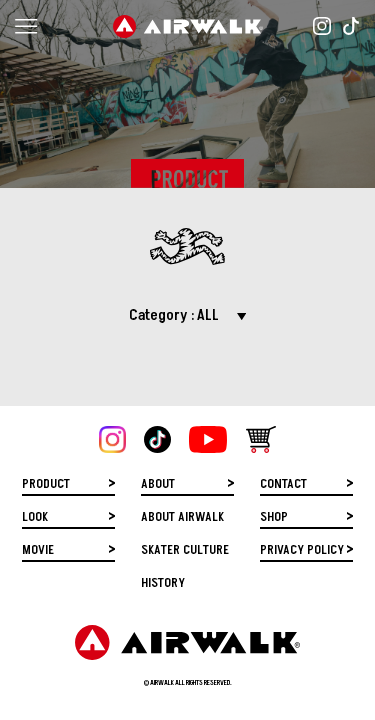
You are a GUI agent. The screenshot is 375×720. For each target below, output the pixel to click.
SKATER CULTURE (185, 547)
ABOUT (158, 481)
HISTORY (163, 580)
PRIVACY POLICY (302, 547)
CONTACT (283, 481)
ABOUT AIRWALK (182, 514)
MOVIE (38, 547)
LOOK (35, 514)
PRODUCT (46, 481)
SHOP (274, 514)
